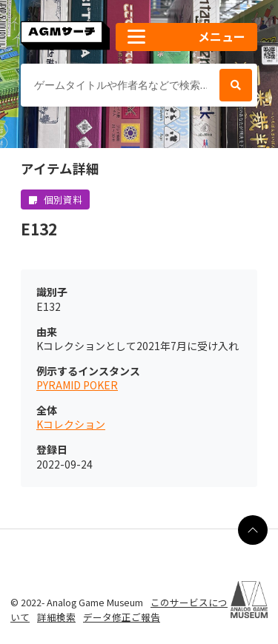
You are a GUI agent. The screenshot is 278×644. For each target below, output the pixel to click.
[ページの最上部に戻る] (253, 530)
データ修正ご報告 (122, 617)
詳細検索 (56, 617)
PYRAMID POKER (77, 385)
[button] (186, 37)
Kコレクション (71, 425)
